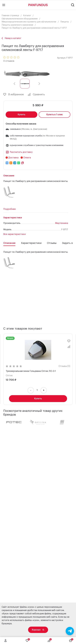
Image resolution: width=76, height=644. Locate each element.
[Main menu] (4, 5)
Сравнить (36, 94)
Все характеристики (14, 234)
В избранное (13, 94)
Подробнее (9, 209)
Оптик (9, 376)
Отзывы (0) (64, 366)
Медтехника (62, 223)
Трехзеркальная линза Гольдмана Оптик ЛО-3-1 (31, 371)
